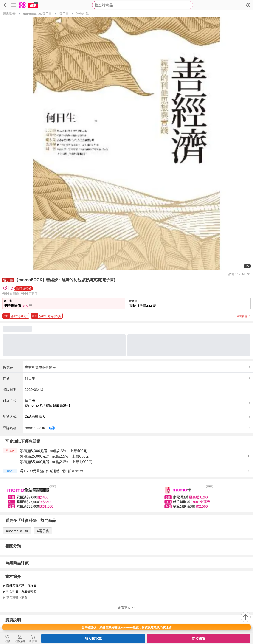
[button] (189, 303)
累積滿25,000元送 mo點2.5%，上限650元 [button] (54, 456)
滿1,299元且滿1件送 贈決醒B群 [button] (46, 471)
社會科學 (82, 14)
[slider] (126, 496)
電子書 (64, 14)
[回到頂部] (246, 617)
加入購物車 (93, 638)
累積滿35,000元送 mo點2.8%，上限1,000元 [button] (56, 462)
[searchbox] (143, 5)
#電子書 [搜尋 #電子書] (43, 531)
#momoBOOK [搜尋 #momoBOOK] (17, 531)
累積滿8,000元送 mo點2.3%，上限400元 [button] (53, 451)
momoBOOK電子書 (37, 14)
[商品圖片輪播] (126, 144)
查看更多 (126, 608)
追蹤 (52, 428)
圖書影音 (9, 14)
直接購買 (199, 638)
